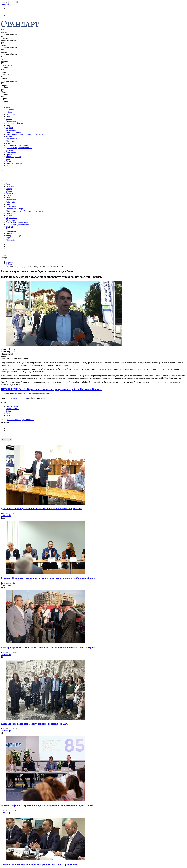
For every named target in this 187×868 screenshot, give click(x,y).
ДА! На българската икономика (19, 148)
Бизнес (9, 119)
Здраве (9, 137)
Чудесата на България (15, 123)
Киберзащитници (13, 157)
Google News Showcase (26, 394)
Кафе (8, 413)
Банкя (8, 415)
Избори (9, 112)
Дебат (8, 411)
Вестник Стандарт (14, 132)
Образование (11, 139)
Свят (8, 116)
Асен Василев (12, 406)
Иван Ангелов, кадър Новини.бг (20, 420)
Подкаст (9, 128)
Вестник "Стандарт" (15, 213)
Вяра (8, 159)
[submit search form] (24, 256)
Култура (9, 150)
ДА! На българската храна (17, 222)
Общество (10, 114)
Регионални (11, 130)
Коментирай (7, 439)
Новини (9, 107)
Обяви (9, 161)
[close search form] (2, 181)
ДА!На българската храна (17, 145)
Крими (9, 154)
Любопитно (11, 121)
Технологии (11, 143)
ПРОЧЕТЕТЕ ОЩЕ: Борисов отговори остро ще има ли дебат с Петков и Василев (52, 389)
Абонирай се (6, 4)
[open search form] (2, 104)
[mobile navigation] (2, 20)
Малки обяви (11, 240)
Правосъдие (11, 152)
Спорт (9, 125)
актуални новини (21, 398)
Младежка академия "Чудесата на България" (25, 134)
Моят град (10, 141)
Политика (10, 110)
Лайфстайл (11, 202)
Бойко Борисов (12, 409)
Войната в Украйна (14, 163)
